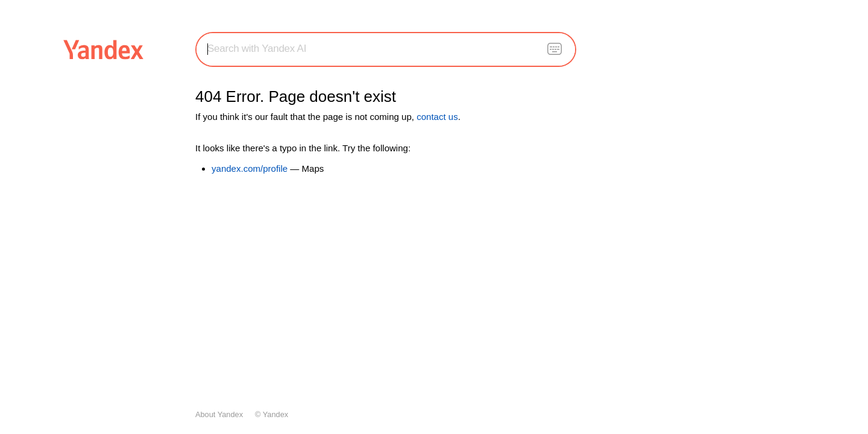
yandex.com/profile (250, 168)
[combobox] (386, 49)
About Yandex (219, 414)
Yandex (275, 414)
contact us (437, 117)
